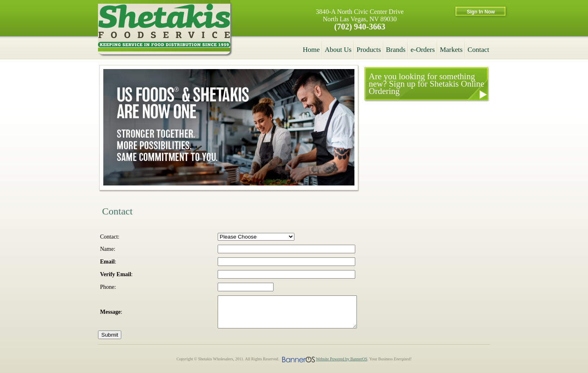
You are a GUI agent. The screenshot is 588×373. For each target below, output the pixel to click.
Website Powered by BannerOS (341, 365)
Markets (451, 50)
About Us (338, 50)
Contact (478, 50)
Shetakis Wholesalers (164, 27)
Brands (396, 50)
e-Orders (422, 50)
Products (369, 50)
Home (312, 50)
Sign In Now (481, 12)
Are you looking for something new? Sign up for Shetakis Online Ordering (427, 84)
